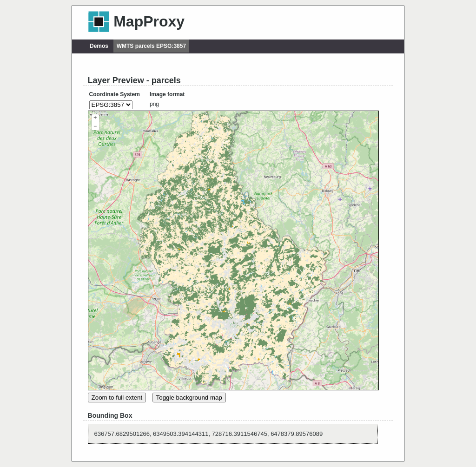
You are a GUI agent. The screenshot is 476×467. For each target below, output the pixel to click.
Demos (99, 46)
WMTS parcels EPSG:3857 (151, 46)
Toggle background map (189, 398)
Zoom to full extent (117, 398)
